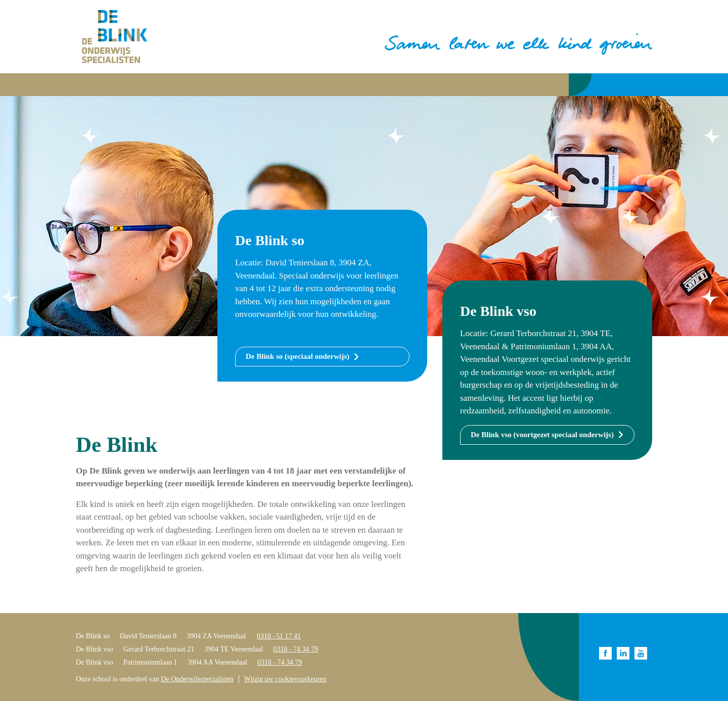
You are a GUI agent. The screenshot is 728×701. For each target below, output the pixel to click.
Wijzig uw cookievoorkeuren (285, 679)
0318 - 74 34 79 (295, 649)
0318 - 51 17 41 (279, 636)
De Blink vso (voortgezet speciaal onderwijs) (542, 435)
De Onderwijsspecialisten (197, 679)
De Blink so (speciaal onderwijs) (298, 356)
